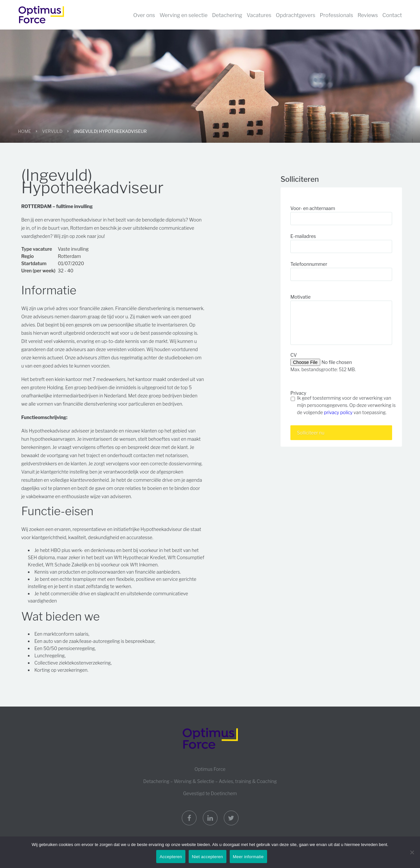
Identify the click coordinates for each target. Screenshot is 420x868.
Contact (392, 15)
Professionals (337, 15)
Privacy (298, 393)
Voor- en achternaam (313, 208)
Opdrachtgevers (296, 15)
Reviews (368, 15)
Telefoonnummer (309, 264)
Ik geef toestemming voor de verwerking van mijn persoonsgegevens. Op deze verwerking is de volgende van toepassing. (346, 405)
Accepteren (171, 857)
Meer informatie (248, 857)
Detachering (227, 15)
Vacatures (259, 15)
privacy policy (338, 412)
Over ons (144, 15)
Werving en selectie (184, 15)
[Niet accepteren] (412, 852)
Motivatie (301, 297)
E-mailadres (303, 236)
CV (294, 355)
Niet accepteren (208, 857)
